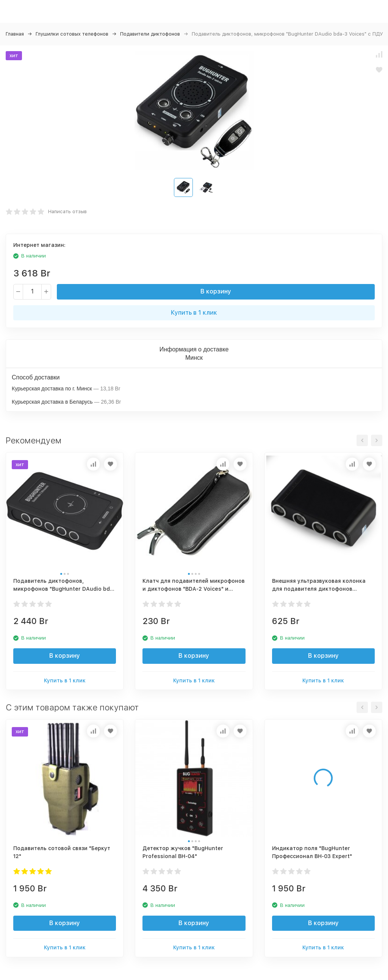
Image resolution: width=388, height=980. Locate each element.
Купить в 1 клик (194, 313)
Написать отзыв (67, 211)
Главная (15, 34)
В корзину (216, 291)
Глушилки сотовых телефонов (72, 34)
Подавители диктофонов (150, 34)
